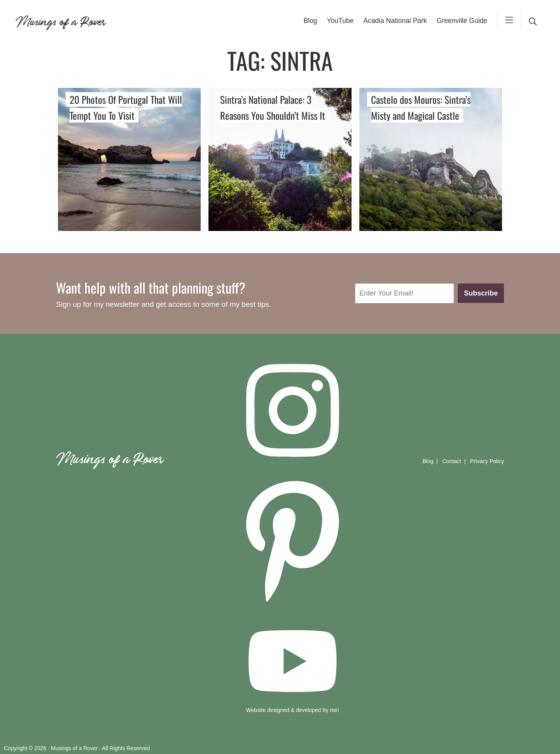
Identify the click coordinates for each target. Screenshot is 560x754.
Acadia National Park (395, 21)
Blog (310, 21)
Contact (452, 461)
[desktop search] (533, 21)
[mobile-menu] (509, 21)
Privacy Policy (487, 461)
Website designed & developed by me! (293, 710)
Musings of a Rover (60, 20)
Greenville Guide (462, 21)
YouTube (340, 21)
